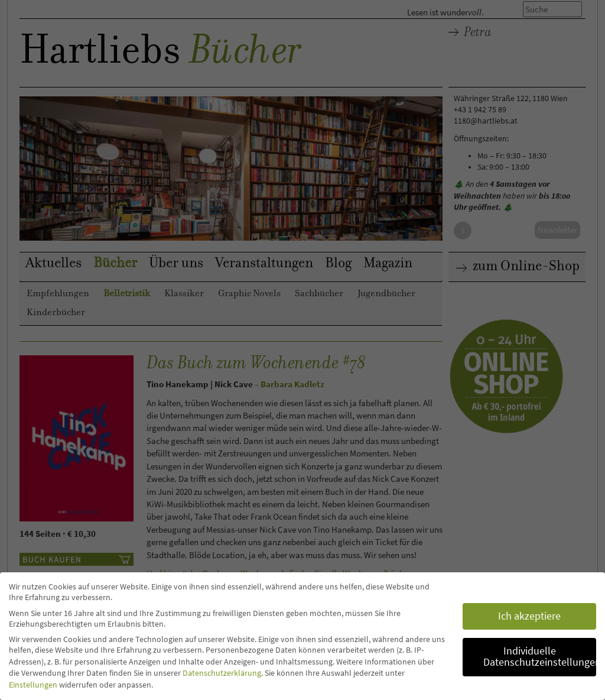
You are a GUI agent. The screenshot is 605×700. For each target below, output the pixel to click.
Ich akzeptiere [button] (529, 616)
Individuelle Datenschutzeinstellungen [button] (540, 657)
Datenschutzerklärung (222, 673)
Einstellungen (33, 685)
